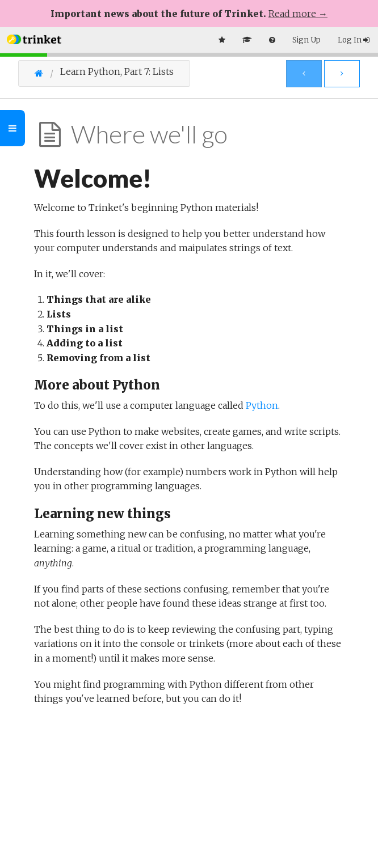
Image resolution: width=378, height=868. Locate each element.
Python (262, 405)
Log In (354, 40)
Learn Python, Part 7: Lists (117, 72)
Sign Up (306, 40)
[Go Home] (47, 73)
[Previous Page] (304, 74)
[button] (34, 38)
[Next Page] (342, 74)
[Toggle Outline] (12, 128)
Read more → (298, 14)
